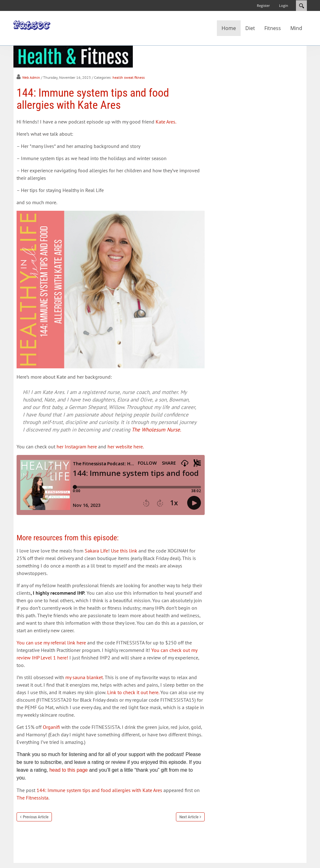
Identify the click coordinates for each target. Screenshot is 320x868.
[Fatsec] (32, 25)
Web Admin (31, 77)
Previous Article (36, 817)
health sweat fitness (129, 77)
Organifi (51, 727)
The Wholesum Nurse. (156, 430)
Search (301, 6)
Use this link (124, 551)
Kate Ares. (166, 122)
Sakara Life (96, 551)
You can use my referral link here (51, 643)
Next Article (189, 817)
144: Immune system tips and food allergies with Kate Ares (99, 790)
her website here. (126, 447)
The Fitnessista (32, 798)
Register (263, 5)
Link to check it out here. (133, 692)
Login (284, 5)
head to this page (69, 770)
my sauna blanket (84, 677)
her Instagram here (77, 447)
